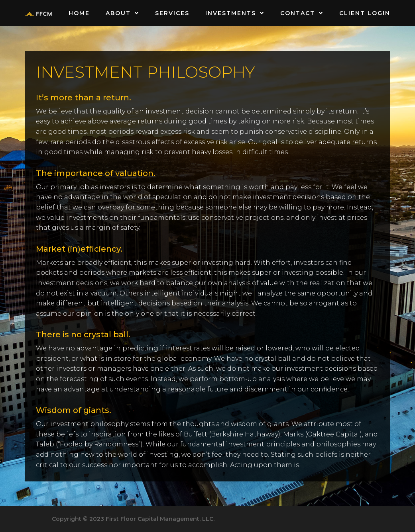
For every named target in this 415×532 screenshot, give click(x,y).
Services (172, 13)
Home (79, 13)
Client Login (365, 13)
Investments (235, 13)
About (122, 13)
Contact (302, 13)
